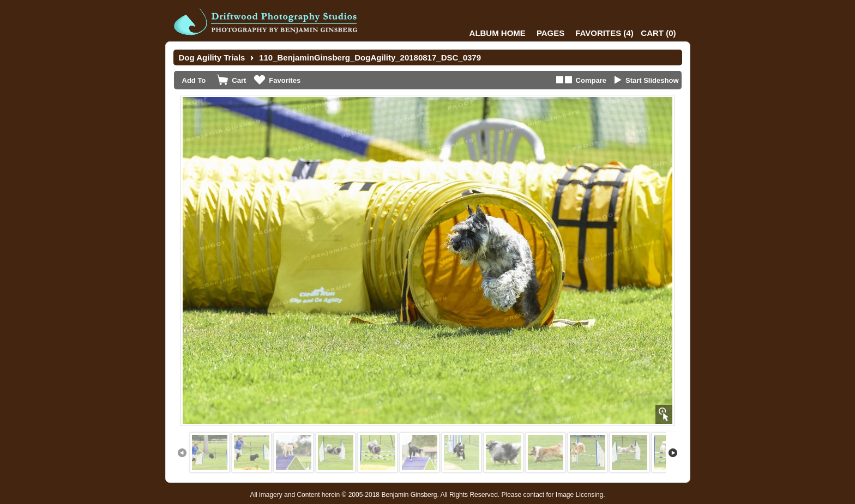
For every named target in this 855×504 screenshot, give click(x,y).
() (604, 33)
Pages (550, 33)
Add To (194, 80)
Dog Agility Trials (212, 57)
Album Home (498, 33)
